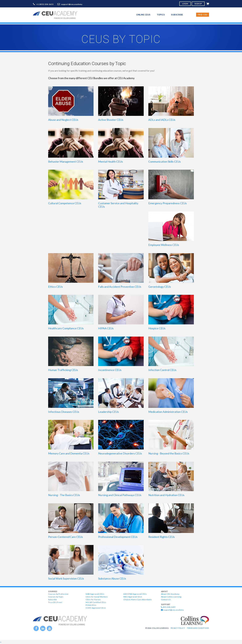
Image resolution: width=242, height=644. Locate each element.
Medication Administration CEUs (168, 412)
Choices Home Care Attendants (138, 599)
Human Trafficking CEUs (63, 370)
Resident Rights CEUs (162, 537)
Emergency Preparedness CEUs (168, 203)
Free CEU (203, 15)
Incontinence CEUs (110, 370)
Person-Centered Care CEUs (66, 537)
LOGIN (185, 4)
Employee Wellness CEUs (164, 245)
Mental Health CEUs (111, 162)
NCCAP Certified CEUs (96, 602)
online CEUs (143, 15)
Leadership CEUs (108, 412)
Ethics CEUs (55, 287)
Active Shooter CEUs (111, 120)
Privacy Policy (178, 628)
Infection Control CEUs (162, 370)
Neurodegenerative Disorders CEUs (120, 453)
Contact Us (166, 599)
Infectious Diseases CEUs (64, 412)
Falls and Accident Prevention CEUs (120, 287)
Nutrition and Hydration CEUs (166, 495)
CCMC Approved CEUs (96, 608)
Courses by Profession (58, 594)
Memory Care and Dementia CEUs (69, 453)
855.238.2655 (168, 607)
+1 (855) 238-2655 (45, 4)
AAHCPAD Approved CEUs (135, 594)
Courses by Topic (56, 597)
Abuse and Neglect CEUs (63, 120)
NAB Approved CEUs (95, 594)
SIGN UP (198, 4)
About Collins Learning (171, 597)
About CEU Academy (170, 594)
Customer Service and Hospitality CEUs (118, 205)
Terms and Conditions (198, 628)
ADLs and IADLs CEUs (162, 120)
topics (161, 15)
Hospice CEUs (157, 328)
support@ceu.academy (72, 4)
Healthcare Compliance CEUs (66, 328)
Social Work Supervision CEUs (66, 578)
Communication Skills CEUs (165, 162)
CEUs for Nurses (93, 599)
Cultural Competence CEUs (65, 203)
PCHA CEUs (91, 605)
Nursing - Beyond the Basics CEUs (169, 453)
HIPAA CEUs (106, 328)
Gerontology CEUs (160, 287)
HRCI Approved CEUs (133, 597)
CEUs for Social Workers (97, 597)
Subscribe (177, 15)
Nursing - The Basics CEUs (64, 495)
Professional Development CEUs (118, 537)
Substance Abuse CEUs (112, 578)
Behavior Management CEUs (66, 162)
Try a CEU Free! (55, 602)
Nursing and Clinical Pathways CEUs (120, 495)
